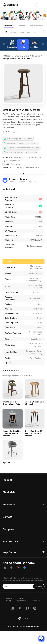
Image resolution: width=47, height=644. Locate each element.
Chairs (27, 56)
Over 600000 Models (17, 193)
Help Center (10, 565)
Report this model (31, 132)
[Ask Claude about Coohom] (18, 580)
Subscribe (39, 599)
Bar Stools (36, 56)
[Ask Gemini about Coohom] (25, 580)
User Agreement (21, 612)
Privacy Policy (9, 612)
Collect (24, 175)
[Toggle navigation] (43, 5)
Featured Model (36, 26)
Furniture (18, 56)
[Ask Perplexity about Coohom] (12, 580)
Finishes (21, 26)
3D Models (9, 26)
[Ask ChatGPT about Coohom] (5, 580)
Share (23, 183)
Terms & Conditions (36, 612)
